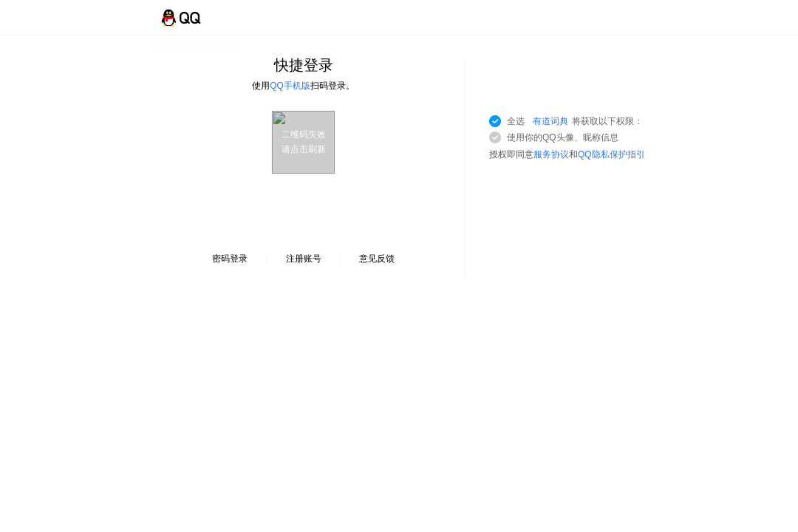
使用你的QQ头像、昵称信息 (563, 137)
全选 (575, 121)
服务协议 (551, 154)
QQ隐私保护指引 (611, 154)
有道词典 (550, 121)
